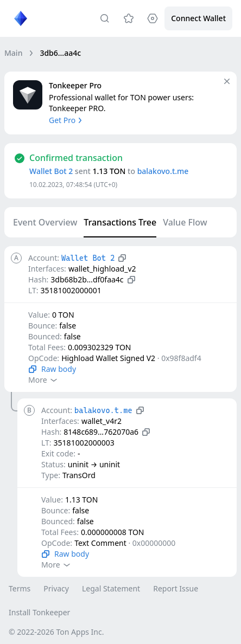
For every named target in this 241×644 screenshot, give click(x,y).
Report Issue (176, 588)
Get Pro (66, 120)
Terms (20, 588)
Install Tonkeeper (39, 612)
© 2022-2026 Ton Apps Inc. (56, 632)
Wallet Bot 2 (51, 171)
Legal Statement (111, 588)
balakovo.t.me (163, 171)
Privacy (56, 588)
